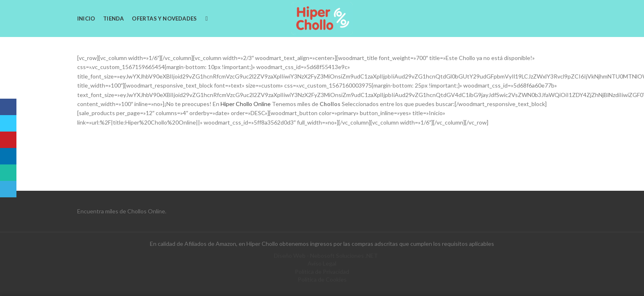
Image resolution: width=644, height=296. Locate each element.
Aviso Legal (322, 263)
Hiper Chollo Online (245, 104)
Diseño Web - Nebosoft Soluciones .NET (326, 256)
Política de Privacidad (322, 272)
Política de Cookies (322, 279)
